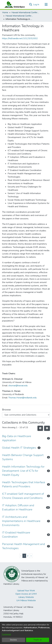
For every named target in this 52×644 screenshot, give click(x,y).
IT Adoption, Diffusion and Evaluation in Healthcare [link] (18, 507)
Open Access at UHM (26, 594)
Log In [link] (36, 5)
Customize (6, 634)
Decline (13, 640)
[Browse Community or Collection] (26, 415)
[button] (31, 5)
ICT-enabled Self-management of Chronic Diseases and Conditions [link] (23, 496)
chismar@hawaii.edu (18, 386)
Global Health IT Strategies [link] (19, 448)
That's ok (38, 640)
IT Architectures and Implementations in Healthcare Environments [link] (21, 521)
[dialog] (26, 633)
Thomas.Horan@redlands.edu (22, 398)
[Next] (31, 556)
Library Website (26, 597)
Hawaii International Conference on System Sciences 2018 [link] (19, 16)
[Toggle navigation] (46, 5)
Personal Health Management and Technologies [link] (24, 546)
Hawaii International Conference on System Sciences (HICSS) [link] (25, 12)
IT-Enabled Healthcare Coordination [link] (16, 535)
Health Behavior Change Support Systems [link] (23, 457)
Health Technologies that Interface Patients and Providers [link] (24, 484)
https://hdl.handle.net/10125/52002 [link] (20, 38)
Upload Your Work (26, 591)
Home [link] (5, 12)
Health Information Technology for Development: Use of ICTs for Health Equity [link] (23, 471)
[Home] (14, 5)
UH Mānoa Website (26, 600)
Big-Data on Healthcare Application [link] (17, 438)
